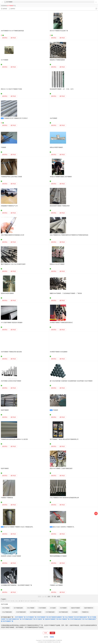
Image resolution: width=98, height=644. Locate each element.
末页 (59, 597)
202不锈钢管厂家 (8, 621)
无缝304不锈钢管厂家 (51, 619)
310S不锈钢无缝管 (21, 612)
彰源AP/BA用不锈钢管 (7, 293)
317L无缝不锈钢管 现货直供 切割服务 (12, 323)
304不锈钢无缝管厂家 (83, 617)
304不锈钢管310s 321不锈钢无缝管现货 (12, 31)
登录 (46, 633)
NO (22, 601)
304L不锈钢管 (6, 608)
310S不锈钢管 (42, 608)
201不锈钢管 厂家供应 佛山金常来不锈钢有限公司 (64, 439)
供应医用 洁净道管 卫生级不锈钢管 (11, 556)
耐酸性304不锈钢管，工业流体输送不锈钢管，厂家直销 (66, 293)
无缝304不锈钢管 (75, 608)
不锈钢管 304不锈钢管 (56, 585)
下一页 (54, 597)
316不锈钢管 (63, 608)
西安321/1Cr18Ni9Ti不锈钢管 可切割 (11, 89)
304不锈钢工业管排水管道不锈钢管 (11, 381)
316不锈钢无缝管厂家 (28, 619)
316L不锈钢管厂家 (70, 617)
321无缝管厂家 (40, 619)
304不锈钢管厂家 (20, 617)
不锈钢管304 (85, 612)
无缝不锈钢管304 (89, 608)
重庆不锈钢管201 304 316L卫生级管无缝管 (13, 264)
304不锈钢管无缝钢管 (36, 612)
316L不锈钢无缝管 (7, 612)
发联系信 (5, 38)
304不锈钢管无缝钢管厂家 (56, 617)
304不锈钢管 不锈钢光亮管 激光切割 (11, 352)
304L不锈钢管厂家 (64, 619)
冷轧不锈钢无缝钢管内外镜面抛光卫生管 (13, 235)
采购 (96, 513)
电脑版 (52, 637)
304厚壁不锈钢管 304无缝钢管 (59, 352)
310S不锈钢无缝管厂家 (77, 619)
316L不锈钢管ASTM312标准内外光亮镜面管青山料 (64, 498)
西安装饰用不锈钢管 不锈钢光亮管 (60, 206)
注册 (52, 633)
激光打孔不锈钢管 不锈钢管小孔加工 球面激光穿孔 (18, 527)
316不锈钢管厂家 (31, 617)
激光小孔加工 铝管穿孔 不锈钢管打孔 (64, 527)
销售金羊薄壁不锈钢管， (57, 147)
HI (13, 601)
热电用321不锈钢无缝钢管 (57, 60)
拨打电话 (13, 38)
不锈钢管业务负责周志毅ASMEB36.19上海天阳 (14, 439)
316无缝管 (75, 612)
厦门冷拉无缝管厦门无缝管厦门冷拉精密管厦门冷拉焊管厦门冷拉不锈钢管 (71, 381)
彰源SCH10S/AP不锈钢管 (57, 264)
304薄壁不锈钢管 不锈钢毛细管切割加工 (61, 323)
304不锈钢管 (53, 118)
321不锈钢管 (5, 60)
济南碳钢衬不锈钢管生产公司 (9, 206)
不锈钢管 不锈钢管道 (7, 498)
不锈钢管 (3, 147)
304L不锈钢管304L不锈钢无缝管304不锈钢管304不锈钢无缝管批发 (69, 235)
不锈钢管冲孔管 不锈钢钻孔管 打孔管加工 (16, 118)
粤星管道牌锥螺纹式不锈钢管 (58, 556)
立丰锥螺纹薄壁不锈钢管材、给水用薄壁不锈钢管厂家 (16, 585)
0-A (2, 601)
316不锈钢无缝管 (50, 612)
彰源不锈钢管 (5, 410)
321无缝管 (53, 608)
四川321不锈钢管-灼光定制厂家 (59, 31)
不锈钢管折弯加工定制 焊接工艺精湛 (11, 177)
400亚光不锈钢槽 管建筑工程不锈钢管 (61, 177)
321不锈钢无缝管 (18, 608)
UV (32, 601)
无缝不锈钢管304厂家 (15, 619)
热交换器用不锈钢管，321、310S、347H (62, 89)
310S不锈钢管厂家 (42, 617)
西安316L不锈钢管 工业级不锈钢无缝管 (61, 468)
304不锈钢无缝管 (63, 612)
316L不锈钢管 (31, 608)
